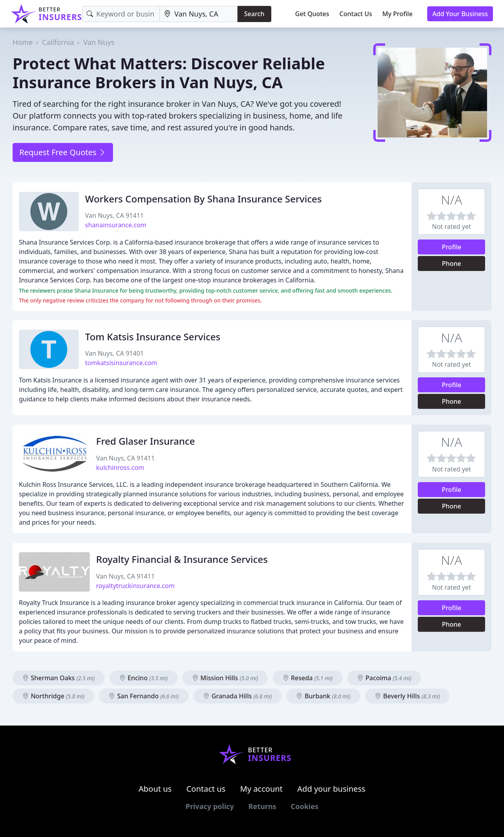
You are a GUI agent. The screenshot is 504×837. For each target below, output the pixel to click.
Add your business (331, 789)
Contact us (206, 789)
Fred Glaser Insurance (145, 441)
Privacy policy (210, 806)
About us (155, 789)
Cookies (304, 806)
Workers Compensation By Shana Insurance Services (203, 199)
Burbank (323, 696)
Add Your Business (460, 14)
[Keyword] (121, 14)
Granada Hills (237, 696)
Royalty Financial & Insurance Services (182, 559)
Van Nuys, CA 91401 (114, 353)
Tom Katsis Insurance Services (153, 337)
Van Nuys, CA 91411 (114, 215)
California (58, 42)
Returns (262, 806)
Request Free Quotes (63, 152)
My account (261, 789)
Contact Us (356, 14)
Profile (452, 247)
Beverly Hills (407, 696)
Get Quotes (312, 14)
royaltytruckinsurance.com (135, 586)
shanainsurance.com (116, 225)
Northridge (53, 696)
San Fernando (144, 696)
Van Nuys (99, 42)
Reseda (308, 678)
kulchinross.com (120, 468)
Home (23, 42)
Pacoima (384, 678)
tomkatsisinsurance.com (121, 363)
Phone (451, 264)
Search (254, 14)
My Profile (397, 14)
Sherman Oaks (59, 678)
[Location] (199, 14)
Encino (144, 678)
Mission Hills (225, 678)
